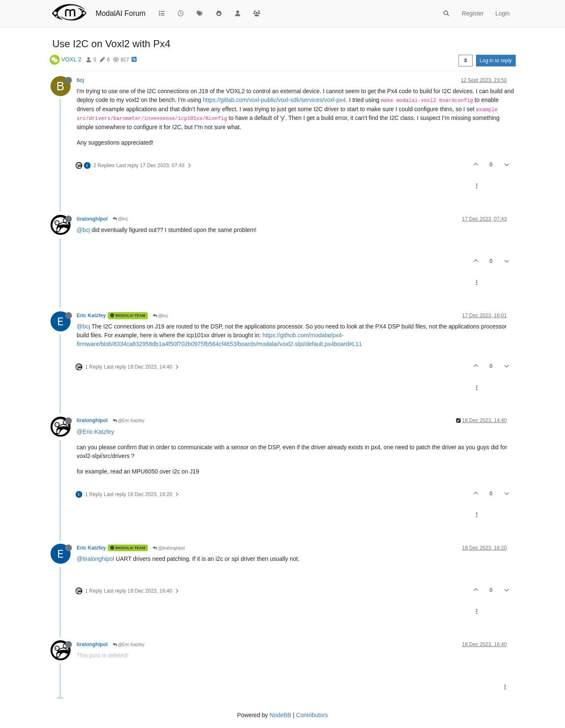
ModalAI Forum (121, 13)
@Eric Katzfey (129, 421)
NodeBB (280, 715)
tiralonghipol (92, 219)
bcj (81, 80)
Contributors (312, 715)
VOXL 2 (71, 59)
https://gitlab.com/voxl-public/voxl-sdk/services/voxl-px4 (274, 100)
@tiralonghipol (169, 548)
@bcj (120, 219)
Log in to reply (496, 61)
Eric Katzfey (91, 316)
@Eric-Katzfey (96, 432)
